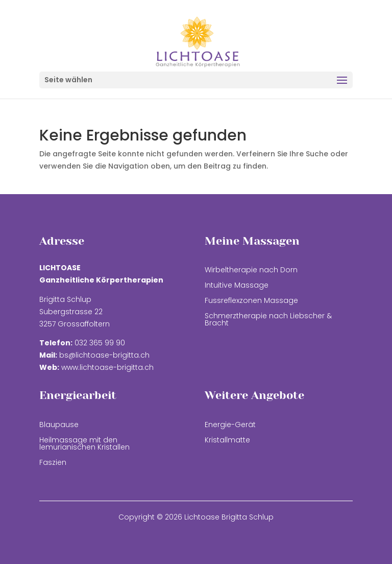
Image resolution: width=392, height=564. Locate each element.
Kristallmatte (227, 441)
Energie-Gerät (230, 425)
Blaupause (59, 425)
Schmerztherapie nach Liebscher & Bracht (268, 320)
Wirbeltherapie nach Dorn (251, 271)
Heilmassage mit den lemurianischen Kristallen (84, 444)
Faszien (53, 463)
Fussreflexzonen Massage (251, 301)
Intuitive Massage (237, 286)
